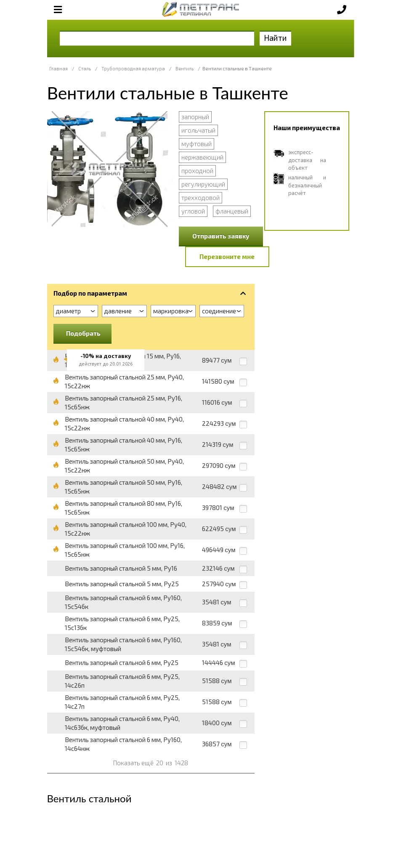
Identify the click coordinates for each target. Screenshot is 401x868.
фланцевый (232, 211)
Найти (275, 38)
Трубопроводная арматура (133, 68)
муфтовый (197, 144)
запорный (195, 117)
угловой (193, 211)
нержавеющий (202, 157)
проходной (197, 171)
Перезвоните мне (227, 256)
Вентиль (185, 68)
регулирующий (203, 184)
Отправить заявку (221, 236)
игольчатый (198, 130)
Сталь (85, 68)
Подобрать (83, 333)
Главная (58, 68)
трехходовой (200, 198)
